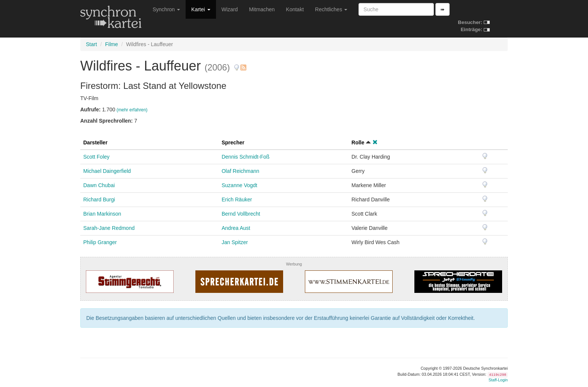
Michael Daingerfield (107, 171)
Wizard (230, 9)
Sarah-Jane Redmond (109, 228)
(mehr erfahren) (132, 110)
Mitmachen (262, 9)
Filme (111, 44)
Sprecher (233, 142)
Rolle (358, 142)
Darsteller (95, 142)
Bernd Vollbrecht (241, 214)
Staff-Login (498, 380)
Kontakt (295, 9)
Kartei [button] (201, 9)
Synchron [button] (166, 9)
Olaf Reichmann (240, 171)
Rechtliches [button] (331, 9)
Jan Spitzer (235, 242)
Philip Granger (100, 242)
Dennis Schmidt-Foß (246, 157)
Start (91, 44)
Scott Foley (96, 157)
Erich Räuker (237, 199)
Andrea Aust (236, 228)
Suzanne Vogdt (239, 185)
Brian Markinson (102, 214)
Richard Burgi (99, 199)
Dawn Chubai (99, 185)
